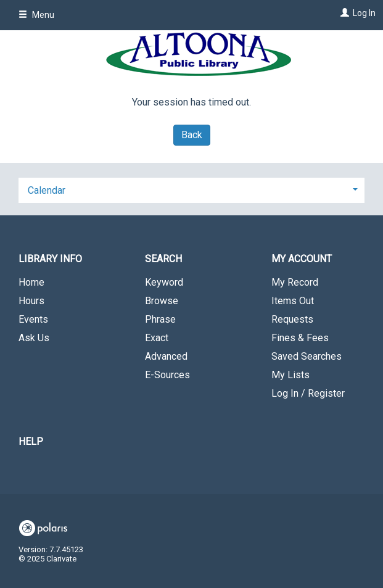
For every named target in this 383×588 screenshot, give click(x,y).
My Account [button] (302, 259)
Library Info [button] (50, 259)
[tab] (191, 189)
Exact (157, 338)
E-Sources (167, 375)
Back (192, 135)
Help (31, 441)
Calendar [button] (47, 190)
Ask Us (34, 338)
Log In (364, 13)
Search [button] (163, 259)
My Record (295, 282)
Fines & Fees (300, 338)
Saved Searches (307, 356)
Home (31, 282)
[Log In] (343, 13)
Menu (36, 15)
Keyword (164, 282)
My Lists (290, 375)
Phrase (160, 319)
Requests (292, 319)
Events (33, 319)
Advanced (166, 356)
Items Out (293, 301)
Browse (162, 301)
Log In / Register (308, 393)
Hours (31, 301)
